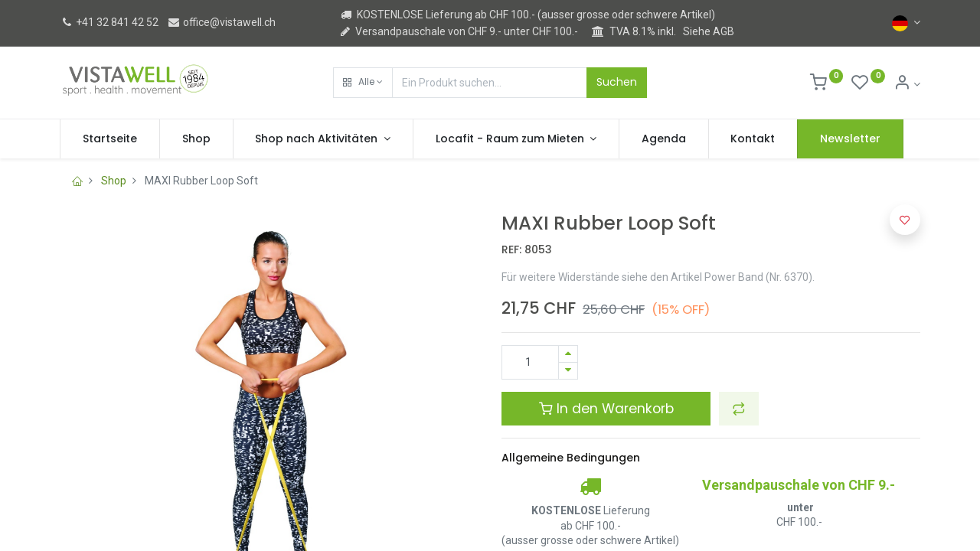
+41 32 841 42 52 (109, 22)
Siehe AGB (709, 31)
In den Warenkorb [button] (606, 409)
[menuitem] (110, 139)
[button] (363, 83)
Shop (114, 181)
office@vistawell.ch (221, 22)
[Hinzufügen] (568, 354)
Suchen (617, 82)
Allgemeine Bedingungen (571, 458)
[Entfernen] (568, 371)
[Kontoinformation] (907, 84)
